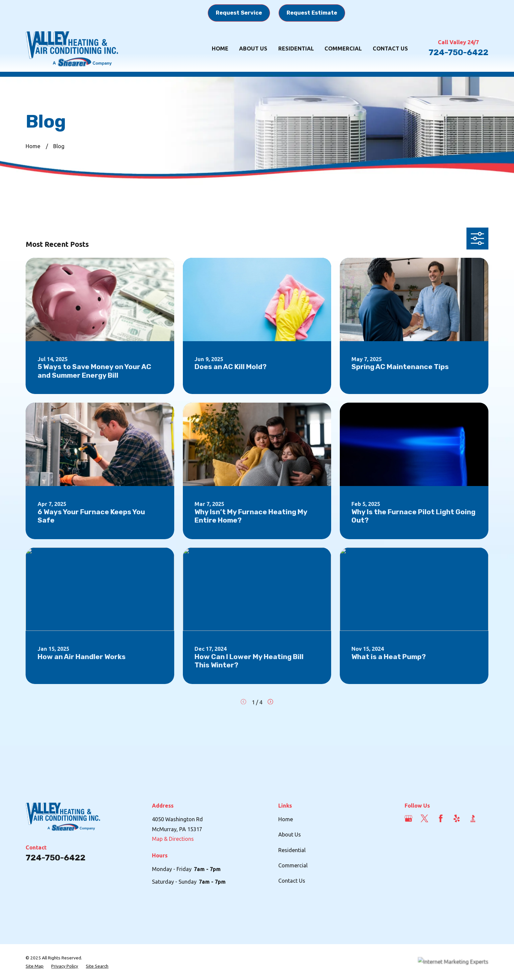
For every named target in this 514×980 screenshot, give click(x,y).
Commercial (293, 865)
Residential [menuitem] (296, 49)
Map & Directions (173, 839)
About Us (290, 834)
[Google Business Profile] (408, 818)
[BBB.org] (473, 818)
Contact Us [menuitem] (390, 49)
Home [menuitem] (220, 49)
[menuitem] (35, 966)
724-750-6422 (458, 52)
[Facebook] (441, 818)
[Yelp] (457, 818)
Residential (292, 850)
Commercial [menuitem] (343, 49)
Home (286, 819)
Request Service (239, 13)
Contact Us (292, 881)
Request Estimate (312, 13)
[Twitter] (424, 818)
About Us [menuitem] (253, 49)
